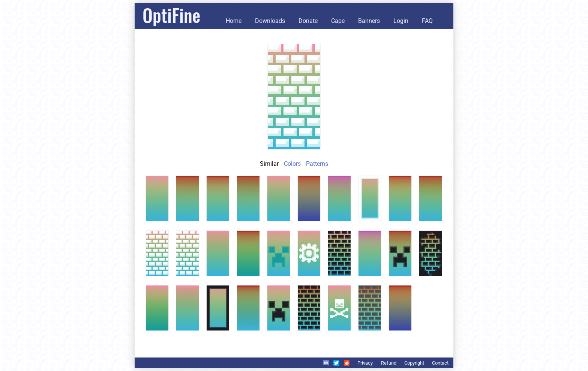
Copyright (414, 363)
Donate (308, 21)
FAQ (427, 21)
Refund (389, 363)
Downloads (270, 21)
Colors (292, 164)
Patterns (317, 164)
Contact (440, 363)
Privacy (365, 363)
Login (401, 21)
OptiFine (171, 15)
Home (234, 21)
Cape (338, 21)
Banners (369, 21)
